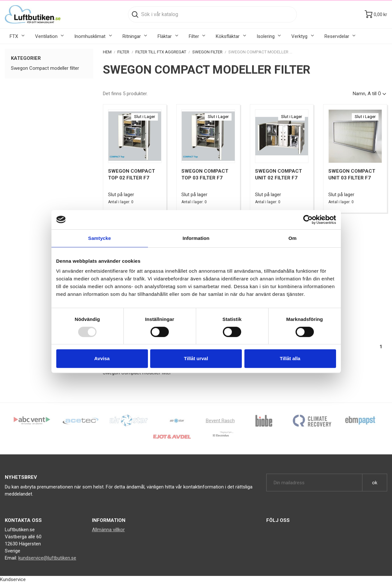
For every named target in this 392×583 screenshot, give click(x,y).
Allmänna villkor (108, 530)
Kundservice (13, 579)
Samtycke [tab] (100, 238)
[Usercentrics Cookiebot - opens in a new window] (308, 220)
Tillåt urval (196, 358)
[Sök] (212, 14)
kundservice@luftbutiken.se (47, 558)
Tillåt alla (290, 358)
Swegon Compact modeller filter (45, 68)
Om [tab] (292, 238)
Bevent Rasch (220, 421)
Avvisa (102, 358)
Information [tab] (196, 238)
